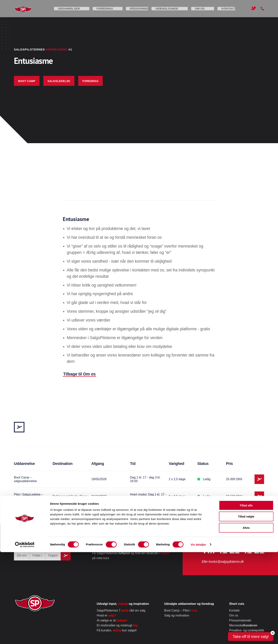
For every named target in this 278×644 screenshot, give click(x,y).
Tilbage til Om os (80, 374)
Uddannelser (102, 11)
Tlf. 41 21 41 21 (233, 550)
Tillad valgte (246, 609)
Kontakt (234, 11)
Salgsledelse (59, 81)
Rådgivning (157, 11)
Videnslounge (187, 11)
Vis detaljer (198, 636)
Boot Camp (27, 81)
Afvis (246, 620)
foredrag (90, 81)
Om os (213, 11)
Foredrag (130, 11)
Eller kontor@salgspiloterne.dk (223, 562)
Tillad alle (246, 597)
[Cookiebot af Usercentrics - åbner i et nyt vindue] (25, 637)
